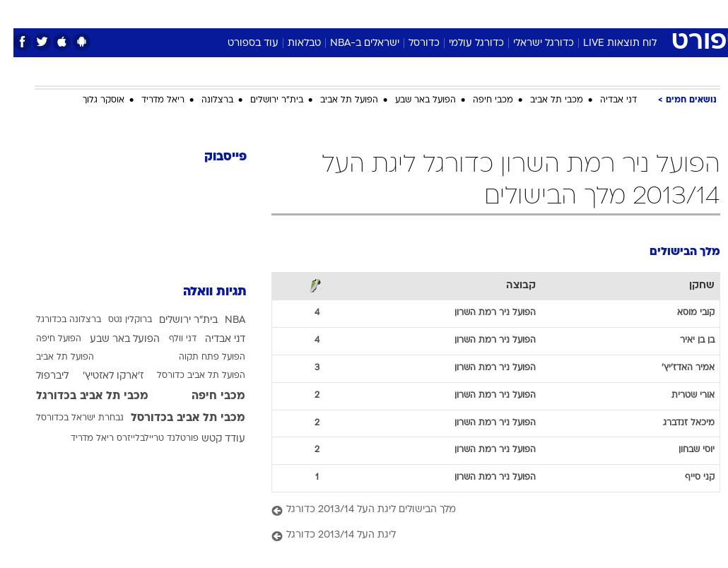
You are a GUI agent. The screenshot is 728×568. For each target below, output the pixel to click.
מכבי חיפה (480, 100)
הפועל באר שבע (412, 100)
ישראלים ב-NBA (351, 43)
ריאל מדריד (149, 100)
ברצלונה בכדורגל (55, 320)
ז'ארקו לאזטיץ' (100, 376)
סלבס (462, 13)
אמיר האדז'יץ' (675, 368)
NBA (222, 320)
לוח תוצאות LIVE (606, 43)
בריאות (349, 13)
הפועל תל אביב (336, 100)
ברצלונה (204, 100)
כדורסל (411, 43)
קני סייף (686, 478)
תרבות (503, 13)
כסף (425, 13)
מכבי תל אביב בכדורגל (79, 396)
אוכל (390, 13)
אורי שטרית (680, 396)
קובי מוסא (682, 313)
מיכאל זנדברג (675, 423)
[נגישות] (19, 13)
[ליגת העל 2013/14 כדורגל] (482, 536)
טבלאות (291, 43)
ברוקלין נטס (117, 320)
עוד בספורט (240, 43)
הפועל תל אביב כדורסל (188, 376)
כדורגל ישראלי (530, 43)
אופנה (208, 13)
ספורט (545, 13)
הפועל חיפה (45, 339)
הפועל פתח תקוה (199, 357)
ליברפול (39, 376)
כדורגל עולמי (463, 43)
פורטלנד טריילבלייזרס (144, 439)
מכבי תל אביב (543, 100)
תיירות (304, 13)
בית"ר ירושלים (263, 100)
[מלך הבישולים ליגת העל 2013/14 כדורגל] (482, 510)
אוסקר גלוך (90, 100)
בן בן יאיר (684, 341)
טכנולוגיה (256, 13)
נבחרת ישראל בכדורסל (66, 418)
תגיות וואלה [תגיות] (201, 292)
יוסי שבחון (683, 450)
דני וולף (169, 339)
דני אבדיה (605, 100)
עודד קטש (210, 439)
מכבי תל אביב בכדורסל (175, 418)
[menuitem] (581, 13)
